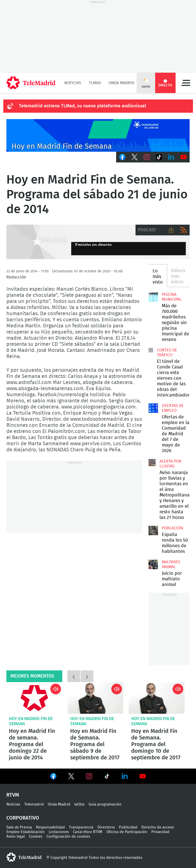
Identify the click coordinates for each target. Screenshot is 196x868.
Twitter (134, 157)
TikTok (159, 157)
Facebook (122, 157)
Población (172, 528)
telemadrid (24, 857)
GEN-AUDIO (37, 242)
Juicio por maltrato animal (172, 579)
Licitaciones (59, 832)
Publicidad (128, 827)
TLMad (95, 83)
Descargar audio (171, 230)
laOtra (79, 804)
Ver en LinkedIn (125, 776)
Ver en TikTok (107, 777)
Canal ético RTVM (88, 832)
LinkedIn (171, 157)
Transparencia (81, 827)
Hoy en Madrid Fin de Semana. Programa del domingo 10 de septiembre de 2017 (157, 698)
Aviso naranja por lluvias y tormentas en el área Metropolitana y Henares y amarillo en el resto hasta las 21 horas (152, 463)
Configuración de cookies (68, 837)
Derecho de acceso (158, 827)
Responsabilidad (50, 827)
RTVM (13, 795)
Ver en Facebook (53, 777)
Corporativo (23, 818)
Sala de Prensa (19, 827)
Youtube (183, 157)
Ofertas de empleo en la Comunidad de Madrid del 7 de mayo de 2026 (153, 408)
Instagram (147, 157)
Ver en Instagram (89, 776)
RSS (183, 230)
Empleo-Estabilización (26, 832)
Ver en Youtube (143, 776)
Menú (186, 83)
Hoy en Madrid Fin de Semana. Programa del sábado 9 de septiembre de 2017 (96, 698)
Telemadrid (34, 804)
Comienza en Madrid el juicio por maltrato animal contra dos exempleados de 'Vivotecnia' (153, 564)
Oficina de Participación (127, 832)
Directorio (106, 827)
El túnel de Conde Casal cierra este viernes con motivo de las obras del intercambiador (151, 350)
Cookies (36, 837)
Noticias (73, 83)
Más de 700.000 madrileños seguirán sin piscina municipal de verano (153, 297)
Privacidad (160, 832)
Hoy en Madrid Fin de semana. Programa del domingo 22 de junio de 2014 (34, 698)
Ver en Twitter (71, 777)
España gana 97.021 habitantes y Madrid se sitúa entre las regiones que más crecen (153, 530)
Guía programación (105, 804)
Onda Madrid (121, 83)
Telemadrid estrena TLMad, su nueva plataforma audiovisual (82, 106)
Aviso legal (16, 837)
